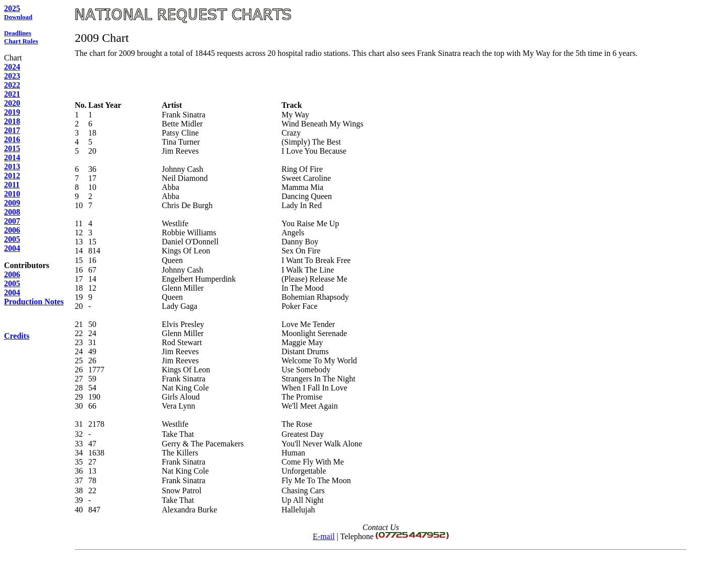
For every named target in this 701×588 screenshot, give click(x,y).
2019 (12, 112)
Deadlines (18, 33)
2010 (12, 194)
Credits (17, 336)
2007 (12, 221)
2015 (12, 148)
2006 (12, 230)
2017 (12, 130)
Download (18, 17)
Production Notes (34, 302)
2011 (12, 185)
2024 (12, 67)
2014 (12, 157)
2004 (12, 248)
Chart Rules (21, 41)
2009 (12, 203)
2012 (12, 176)
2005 (12, 239)
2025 (12, 8)
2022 (12, 85)
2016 (12, 139)
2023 (12, 76)
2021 (12, 94)
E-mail (324, 536)
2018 (12, 121)
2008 (12, 212)
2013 (12, 167)
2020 (12, 103)
